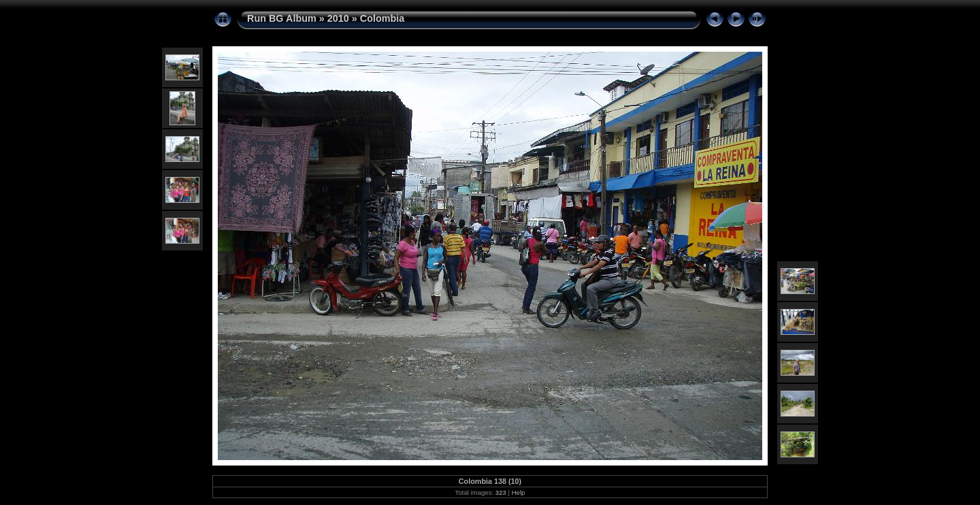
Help (519, 492)
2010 (338, 18)
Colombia (382, 18)
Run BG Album (282, 18)
